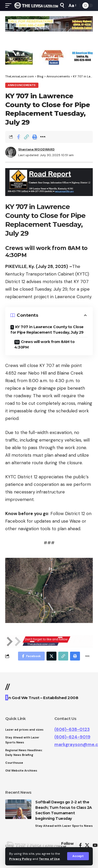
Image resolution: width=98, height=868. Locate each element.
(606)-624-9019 (72, 737)
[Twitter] (87, 845)
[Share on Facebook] (18, 137)
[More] (43, 137)
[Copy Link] (26, 137)
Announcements (22, 85)
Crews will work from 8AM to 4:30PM (44, 344)
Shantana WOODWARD (36, 149)
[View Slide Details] (49, 24)
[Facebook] (80, 845)
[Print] (34, 137)
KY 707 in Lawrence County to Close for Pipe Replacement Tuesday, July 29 (47, 330)
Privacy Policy (20, 859)
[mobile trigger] (10, 5)
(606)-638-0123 (72, 729)
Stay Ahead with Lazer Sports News (64, 826)
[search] (62, 5)
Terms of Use (49, 859)
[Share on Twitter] (51, 656)
